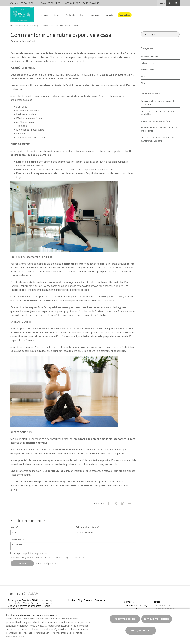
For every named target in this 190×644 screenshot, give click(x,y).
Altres (143, 83)
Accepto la (29, 553)
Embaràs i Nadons (149, 70)
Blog (82, 15)
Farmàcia (44, 15)
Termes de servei (78, 558)
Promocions (125, 15)
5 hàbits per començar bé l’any (155, 121)
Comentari (18, 539)
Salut (143, 76)
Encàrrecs (95, 15)
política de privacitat (36, 553)
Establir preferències (157, 619)
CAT (162, 3)
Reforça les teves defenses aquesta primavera (158, 103)
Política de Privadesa (55, 558)
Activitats (70, 15)
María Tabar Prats (23, 26)
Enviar (22, 563)
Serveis (57, 15)
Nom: (14, 527)
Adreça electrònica (87, 527)
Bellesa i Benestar (149, 63)
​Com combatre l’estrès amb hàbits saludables (157, 113)
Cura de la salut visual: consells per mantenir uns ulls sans (158, 139)
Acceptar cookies (125, 619)
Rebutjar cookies (141, 630)
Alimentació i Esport (150, 56)
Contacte (109, 15)
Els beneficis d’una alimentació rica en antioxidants (159, 129)
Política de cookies (16, 636)
